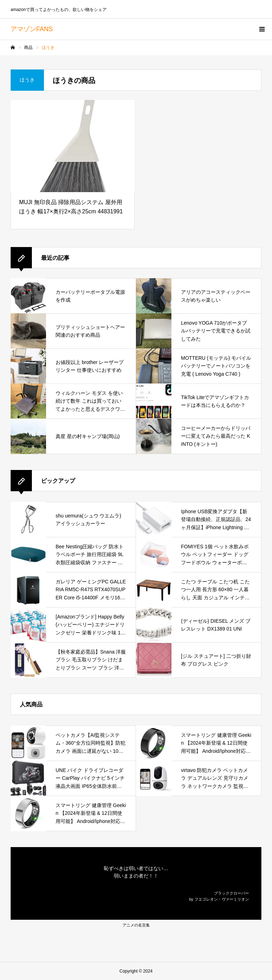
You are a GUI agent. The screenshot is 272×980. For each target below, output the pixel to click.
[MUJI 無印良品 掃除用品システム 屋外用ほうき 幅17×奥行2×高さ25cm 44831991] (73, 146)
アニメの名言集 (136, 925)
